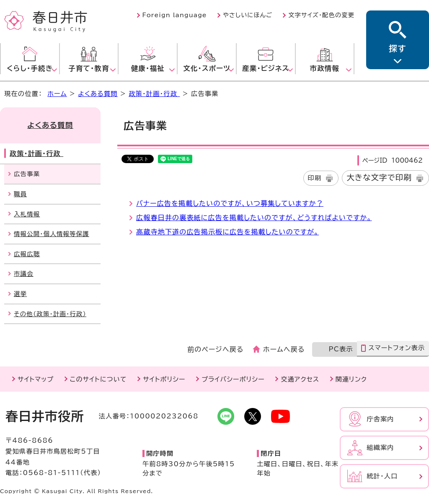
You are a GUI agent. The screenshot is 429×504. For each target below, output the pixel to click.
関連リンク (351, 379)
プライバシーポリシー (233, 379)
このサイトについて (98, 379)
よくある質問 (98, 94)
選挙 (20, 294)
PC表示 (341, 349)
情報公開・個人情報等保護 (52, 234)
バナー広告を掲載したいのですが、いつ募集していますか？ (230, 203)
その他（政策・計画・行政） (50, 314)
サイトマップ (36, 379)
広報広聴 (27, 254)
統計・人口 (382, 476)
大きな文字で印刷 (379, 177)
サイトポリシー (164, 379)
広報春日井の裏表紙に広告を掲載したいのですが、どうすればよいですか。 (254, 218)
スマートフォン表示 (397, 348)
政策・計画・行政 (154, 94)
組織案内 (380, 448)
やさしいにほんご (248, 15)
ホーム (57, 94)
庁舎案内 (380, 419)
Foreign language (175, 15)
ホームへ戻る (284, 349)
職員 (20, 194)
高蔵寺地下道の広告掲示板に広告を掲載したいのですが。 (227, 232)
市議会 (24, 274)
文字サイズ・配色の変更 (321, 15)
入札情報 (27, 214)
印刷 (315, 178)
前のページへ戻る (216, 349)
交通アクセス (300, 379)
